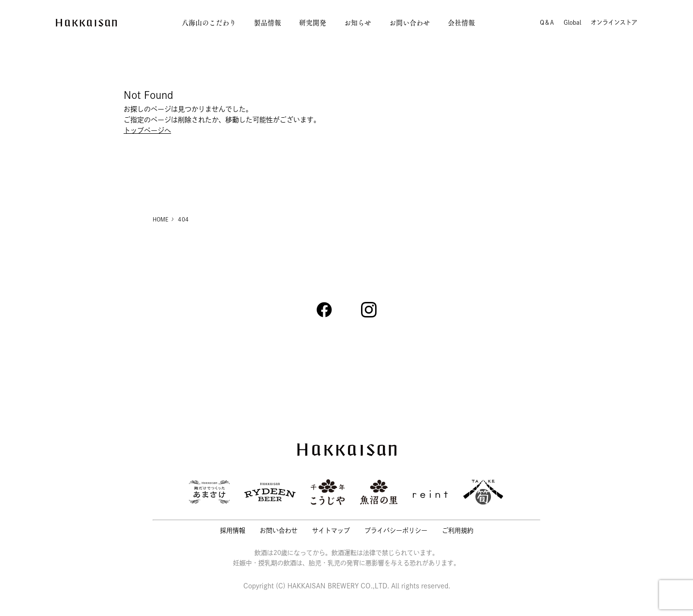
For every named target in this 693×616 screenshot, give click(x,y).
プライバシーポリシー (396, 530)
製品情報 (268, 23)
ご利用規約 (458, 530)
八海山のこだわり (209, 23)
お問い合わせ (409, 23)
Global (572, 22)
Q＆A (547, 22)
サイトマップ (331, 530)
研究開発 (313, 23)
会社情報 (461, 23)
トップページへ (147, 130)
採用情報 (233, 530)
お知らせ (358, 23)
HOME (160, 219)
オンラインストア (614, 22)
